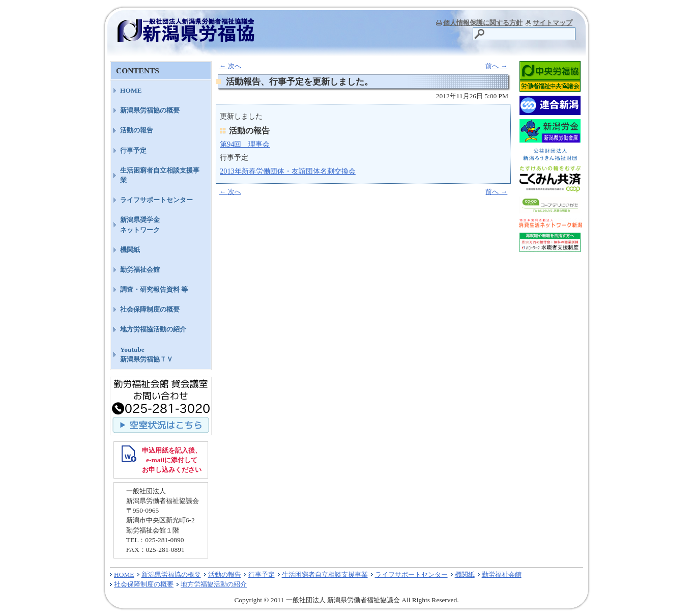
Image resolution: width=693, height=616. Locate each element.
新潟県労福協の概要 (150, 110)
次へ (230, 66)
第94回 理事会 (245, 144)
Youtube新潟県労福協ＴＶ (147, 354)
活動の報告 (137, 130)
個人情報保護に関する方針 (483, 23)
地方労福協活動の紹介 (153, 329)
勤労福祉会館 (140, 270)
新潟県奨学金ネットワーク (140, 225)
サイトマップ (553, 23)
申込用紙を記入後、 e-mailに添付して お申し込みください (172, 460)
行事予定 (133, 150)
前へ (496, 66)
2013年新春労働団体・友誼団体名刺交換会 (288, 171)
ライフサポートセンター (156, 200)
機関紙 (130, 250)
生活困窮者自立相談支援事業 (160, 175)
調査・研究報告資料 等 (154, 289)
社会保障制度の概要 (150, 309)
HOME (131, 90)
